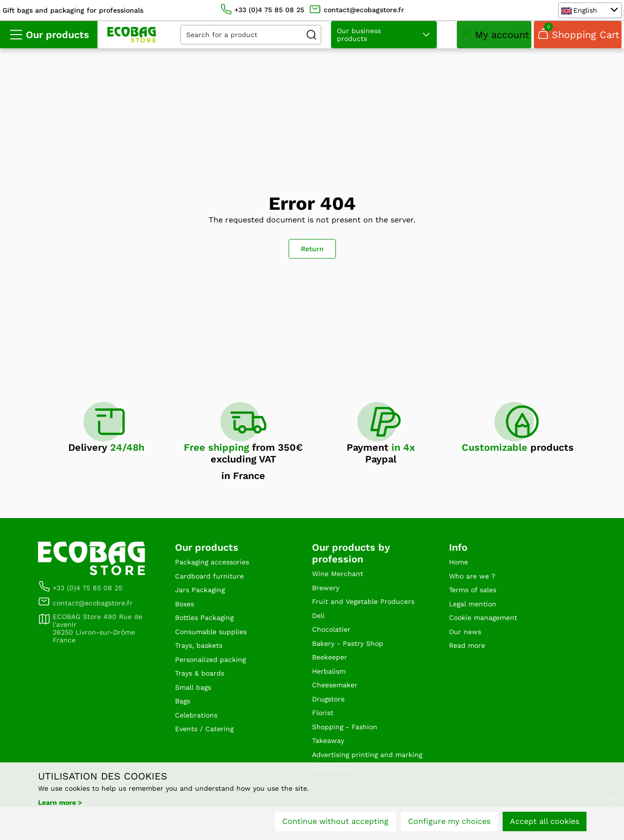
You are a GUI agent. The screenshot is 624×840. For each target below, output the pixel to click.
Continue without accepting (335, 824)
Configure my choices (449, 824)
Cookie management (488, 626)
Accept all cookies (545, 824)
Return (312, 251)
